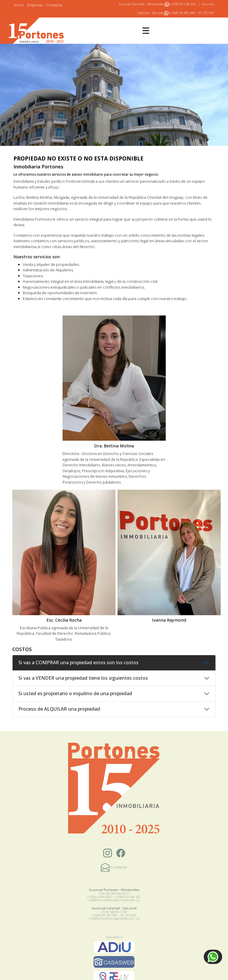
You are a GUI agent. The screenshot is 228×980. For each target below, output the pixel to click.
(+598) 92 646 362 (180, 4)
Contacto (54, 5)
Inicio (19, 5)
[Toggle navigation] (146, 31)
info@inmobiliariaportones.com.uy (114, 900)
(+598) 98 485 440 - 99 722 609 (189, 13)
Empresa (35, 5)
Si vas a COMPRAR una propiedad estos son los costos (78, 662)
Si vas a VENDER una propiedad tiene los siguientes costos (83, 678)
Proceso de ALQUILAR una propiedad (59, 709)
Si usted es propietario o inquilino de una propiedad (75, 693)
